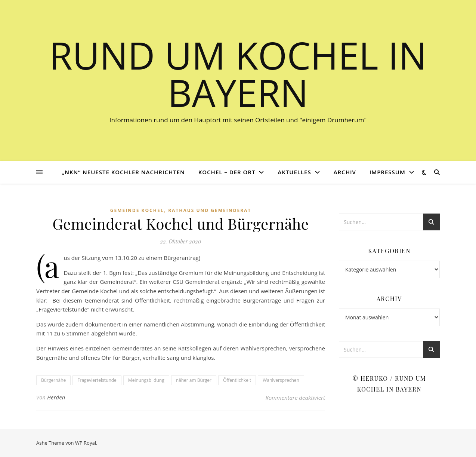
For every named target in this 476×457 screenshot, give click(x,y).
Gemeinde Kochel (137, 210)
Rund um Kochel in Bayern (238, 74)
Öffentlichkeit (237, 380)
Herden (56, 397)
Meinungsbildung (146, 380)
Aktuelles (294, 172)
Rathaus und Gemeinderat (210, 210)
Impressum (387, 172)
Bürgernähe (53, 380)
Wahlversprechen (281, 380)
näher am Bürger (194, 380)
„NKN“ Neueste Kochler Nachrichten (123, 172)
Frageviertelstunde (97, 380)
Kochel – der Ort (227, 172)
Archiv (345, 172)
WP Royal (86, 443)
